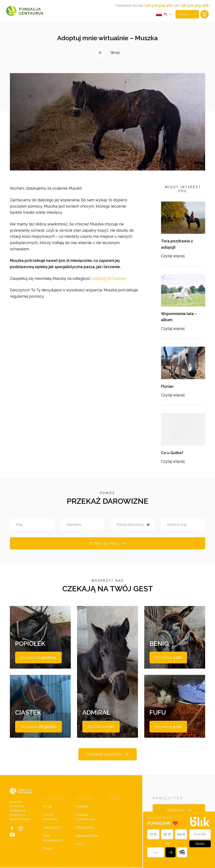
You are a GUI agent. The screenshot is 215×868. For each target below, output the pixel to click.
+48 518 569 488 (194, 6)
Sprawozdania (87, 836)
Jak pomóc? (53, 828)
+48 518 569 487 (158, 6)
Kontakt (82, 807)
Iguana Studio (20, 819)
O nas (48, 807)
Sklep (47, 849)
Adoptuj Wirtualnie (108, 284)
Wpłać (200, 844)
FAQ (79, 844)
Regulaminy (85, 828)
